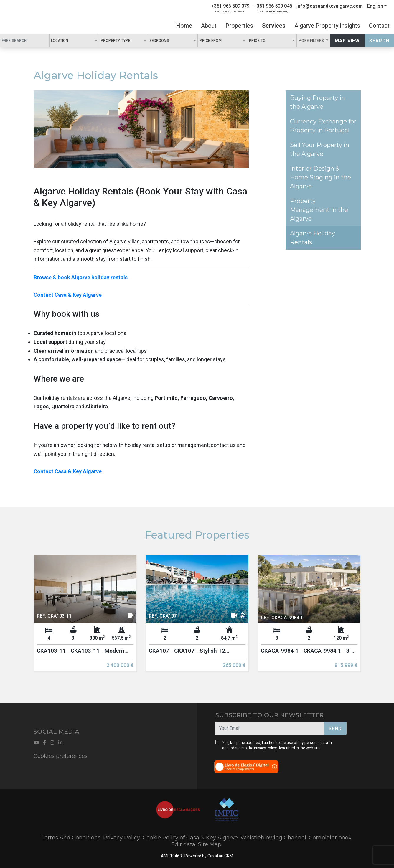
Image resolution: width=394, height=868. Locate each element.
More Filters (312, 41)
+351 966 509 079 (230, 6)
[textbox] (71, 40)
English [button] (375, 6)
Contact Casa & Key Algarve (68, 295)
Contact (379, 26)
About (209, 26)
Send (335, 728)
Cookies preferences (61, 756)
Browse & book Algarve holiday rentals (81, 277)
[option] (85, 618)
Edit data (183, 844)
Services (274, 26)
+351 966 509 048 (273, 6)
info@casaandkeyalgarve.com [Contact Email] (330, 6)
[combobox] (74, 41)
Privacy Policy (265, 748)
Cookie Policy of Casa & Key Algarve (190, 838)
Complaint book (330, 838)
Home (184, 26)
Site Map (210, 844)
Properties (239, 26)
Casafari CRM (220, 856)
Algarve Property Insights (327, 26)
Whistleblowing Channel (273, 838)
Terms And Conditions (71, 838)
